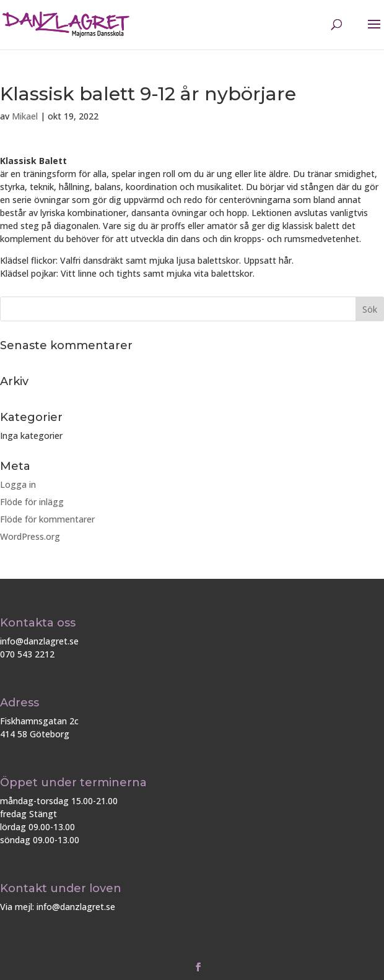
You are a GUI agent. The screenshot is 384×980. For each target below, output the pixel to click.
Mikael (25, 116)
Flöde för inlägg (32, 502)
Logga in (18, 484)
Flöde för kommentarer (47, 519)
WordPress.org (30, 536)
